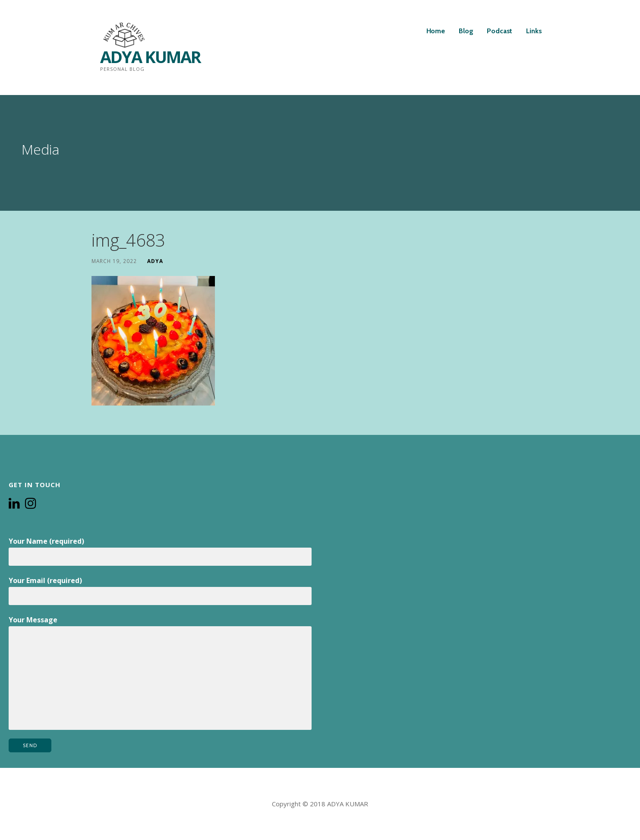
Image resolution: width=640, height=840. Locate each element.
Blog (466, 31)
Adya (155, 261)
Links (534, 31)
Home (436, 31)
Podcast (500, 31)
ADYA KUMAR (150, 57)
